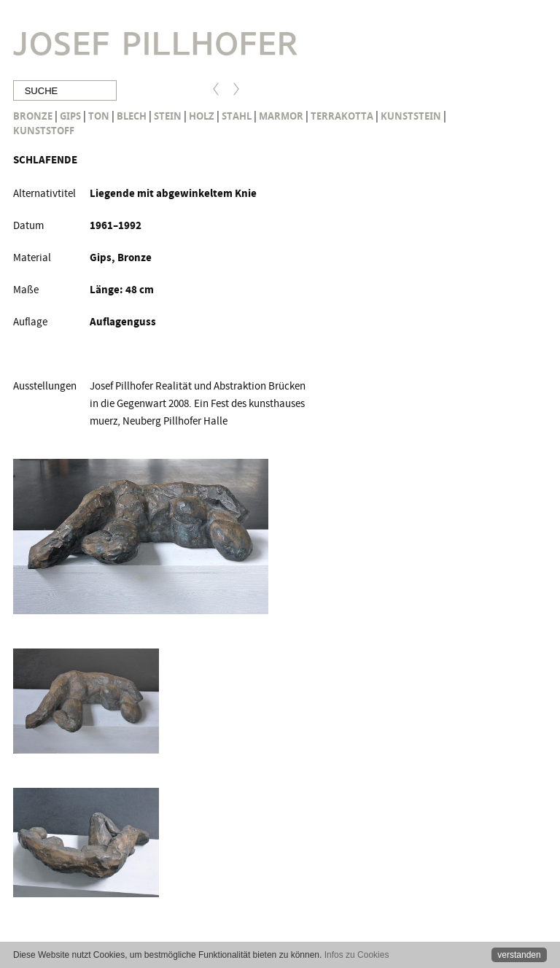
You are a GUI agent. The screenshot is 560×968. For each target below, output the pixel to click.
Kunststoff (44, 131)
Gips (70, 116)
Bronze (33, 116)
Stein (168, 116)
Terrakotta (342, 116)
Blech (132, 116)
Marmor (281, 116)
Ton (99, 116)
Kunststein (411, 116)
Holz (202, 116)
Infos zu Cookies (357, 955)
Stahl (237, 116)
